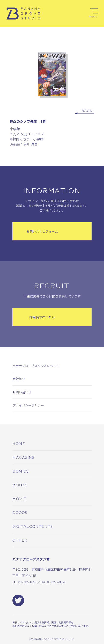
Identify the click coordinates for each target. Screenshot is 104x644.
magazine (24, 457)
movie (19, 499)
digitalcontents (33, 526)
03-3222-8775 (28, 582)
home (19, 443)
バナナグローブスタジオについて (36, 366)
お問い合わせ (22, 392)
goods (20, 512)
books (20, 485)
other (20, 540)
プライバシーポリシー (28, 405)
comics (21, 471)
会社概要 (19, 379)
